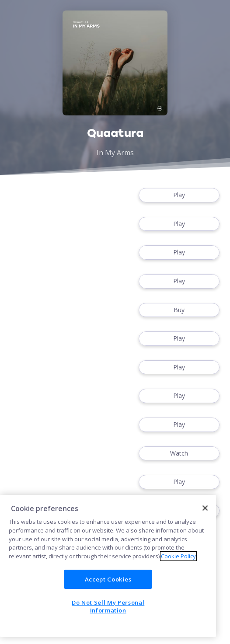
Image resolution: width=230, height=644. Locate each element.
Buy (179, 310)
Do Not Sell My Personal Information (108, 606)
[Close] (205, 508)
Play (179, 195)
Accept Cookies (108, 579)
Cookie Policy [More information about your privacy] (178, 556)
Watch (179, 454)
